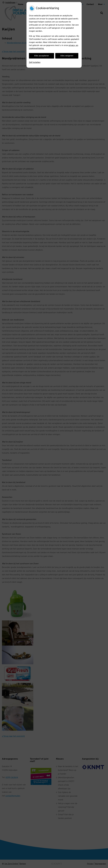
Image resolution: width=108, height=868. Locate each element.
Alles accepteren (41, 56)
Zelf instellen (35, 62)
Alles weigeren (67, 56)
